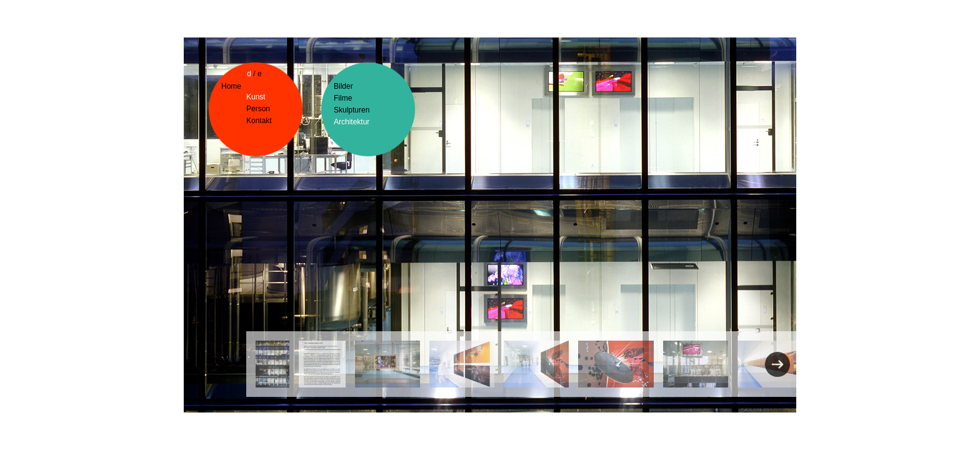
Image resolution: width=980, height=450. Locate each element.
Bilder (343, 86)
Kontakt (259, 121)
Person (258, 109)
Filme (343, 98)
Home (231, 86)
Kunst (256, 97)
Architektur (352, 122)
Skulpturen (352, 110)
